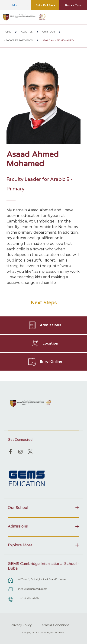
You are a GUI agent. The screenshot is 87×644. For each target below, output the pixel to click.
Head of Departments (18, 40)
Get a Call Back (45, 5)
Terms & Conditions (55, 625)
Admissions (51, 325)
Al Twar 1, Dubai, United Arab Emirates (42, 579)
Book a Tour (73, 5)
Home (7, 32)
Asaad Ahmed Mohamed (58, 40)
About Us (27, 32)
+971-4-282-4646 (28, 598)
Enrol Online (51, 362)
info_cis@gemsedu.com (33, 589)
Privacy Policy (21, 625)
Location (50, 343)
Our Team (49, 32)
